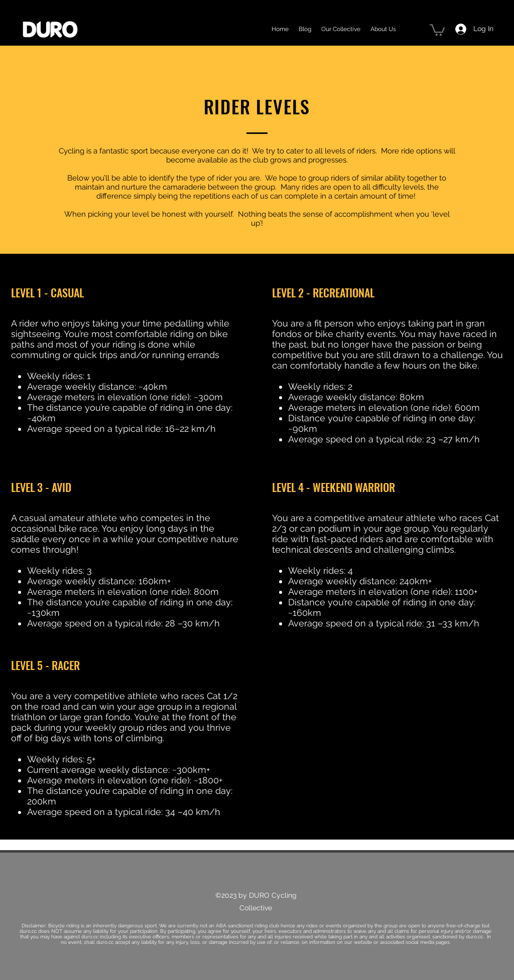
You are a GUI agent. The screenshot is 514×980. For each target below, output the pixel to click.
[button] (437, 29)
